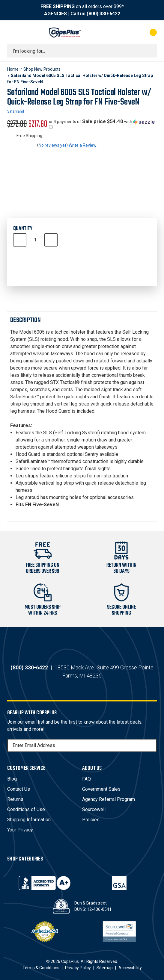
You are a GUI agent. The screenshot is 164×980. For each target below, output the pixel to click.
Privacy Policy (78, 968)
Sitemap (105, 968)
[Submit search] (150, 51)
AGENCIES (55, 14)
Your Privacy (20, 830)
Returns (15, 799)
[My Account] (129, 32)
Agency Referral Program (109, 799)
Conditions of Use (26, 809)
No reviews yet (52, 145)
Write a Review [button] (83, 145)
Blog (12, 779)
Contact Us (19, 789)
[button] (103, 124)
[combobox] (82, 51)
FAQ (86, 779)
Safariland (16, 111)
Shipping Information (29, 820)
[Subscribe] (151, 745)
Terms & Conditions (41, 968)
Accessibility (130, 968)
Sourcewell (94, 809)
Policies (91, 820)
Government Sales (101, 789)
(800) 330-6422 (103, 14)
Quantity (23, 229)
